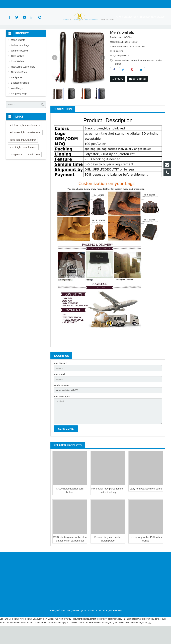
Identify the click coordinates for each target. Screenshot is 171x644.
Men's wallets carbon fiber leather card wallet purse (138, 75)
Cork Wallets (18, 76)
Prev (55, 72)
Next (102, 72)
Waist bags (17, 103)
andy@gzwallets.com (44, 4)
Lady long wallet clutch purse (146, 507)
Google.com (16, 169)
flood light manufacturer (23, 154)
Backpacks (17, 92)
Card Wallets (18, 70)
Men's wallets (18, 54)
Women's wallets (20, 65)
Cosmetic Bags (19, 86)
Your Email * (60, 389)
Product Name (61, 401)
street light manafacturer (23, 161)
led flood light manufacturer (25, 139)
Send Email (137, 93)
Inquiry (117, 93)
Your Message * (62, 413)
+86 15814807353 (18, 4)
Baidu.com (34, 169)
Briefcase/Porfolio (20, 97)
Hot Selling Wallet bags (23, 81)
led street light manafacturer (25, 147)
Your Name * (60, 378)
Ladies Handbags (20, 60)
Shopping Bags (19, 108)
